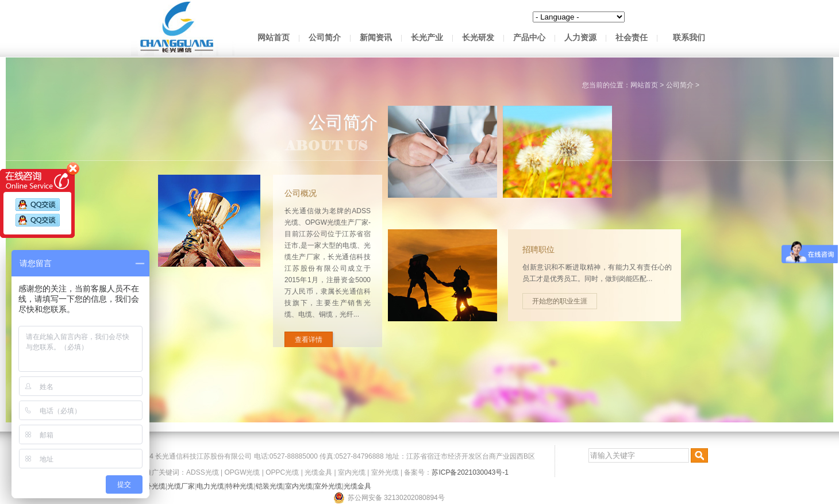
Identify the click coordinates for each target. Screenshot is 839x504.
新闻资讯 (376, 38)
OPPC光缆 (282, 472)
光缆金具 (318, 472)
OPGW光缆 (242, 472)
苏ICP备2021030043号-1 (470, 472)
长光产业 (427, 38)
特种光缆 (240, 486)
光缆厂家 (181, 486)
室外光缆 (385, 472)
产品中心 (529, 38)
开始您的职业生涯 (644, 301)
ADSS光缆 (203, 472)
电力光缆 (210, 486)
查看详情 (287, 340)
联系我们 (689, 38)
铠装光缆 (270, 486)
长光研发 (478, 38)
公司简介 (325, 38)
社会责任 (632, 38)
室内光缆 (352, 472)
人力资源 (580, 38)
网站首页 (274, 38)
